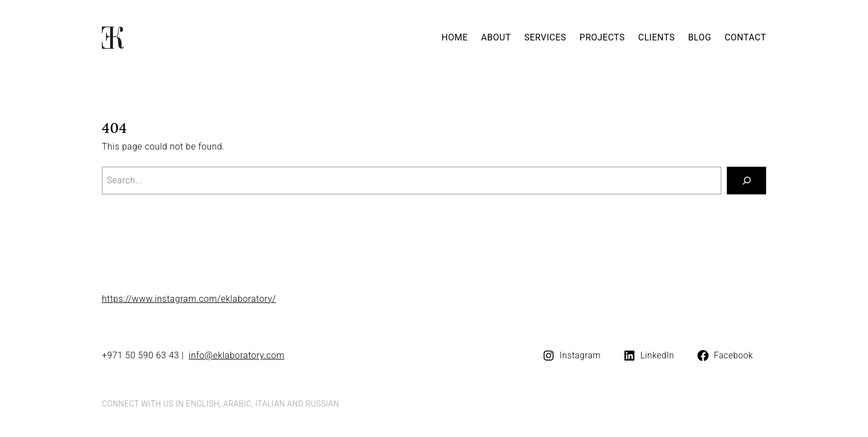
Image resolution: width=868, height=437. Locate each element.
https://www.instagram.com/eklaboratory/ (189, 299)
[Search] (746, 180)
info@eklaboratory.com (237, 355)
